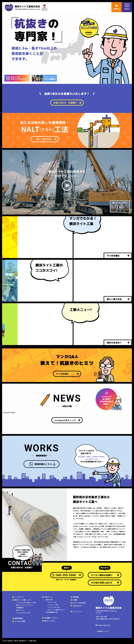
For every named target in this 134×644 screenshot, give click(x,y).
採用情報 (76, 597)
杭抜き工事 (49, 600)
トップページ (19, 597)
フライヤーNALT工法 (53, 607)
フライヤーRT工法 (53, 605)
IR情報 (75, 600)
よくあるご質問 (20, 621)
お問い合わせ (77, 606)
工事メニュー (49, 597)
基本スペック (20, 610)
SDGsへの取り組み (79, 603)
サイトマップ (77, 612)
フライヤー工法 (52, 602)
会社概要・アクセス (51, 618)
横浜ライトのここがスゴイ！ (25, 605)
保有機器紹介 (20, 608)
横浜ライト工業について (23, 600)
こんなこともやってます (23, 613)
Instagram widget (9, 412)
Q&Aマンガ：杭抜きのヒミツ (56, 610)
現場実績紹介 (19, 618)
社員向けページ (103, 631)
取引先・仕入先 (50, 621)
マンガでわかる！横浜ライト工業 (26, 603)
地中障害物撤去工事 (52, 612)
